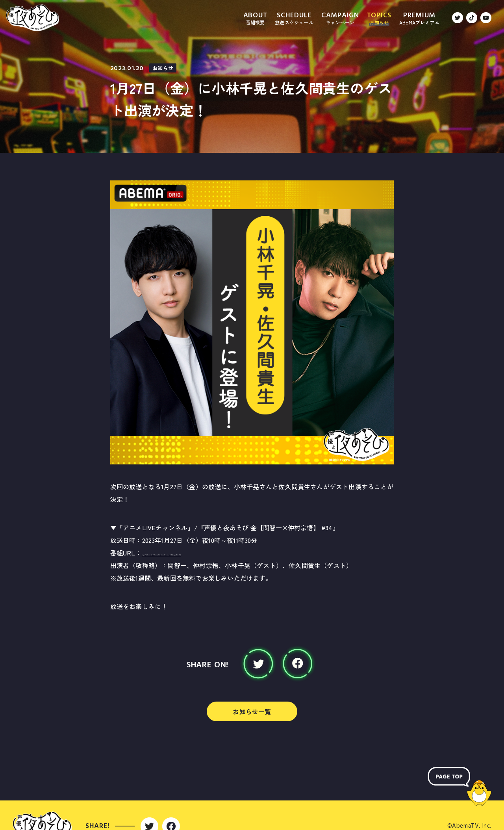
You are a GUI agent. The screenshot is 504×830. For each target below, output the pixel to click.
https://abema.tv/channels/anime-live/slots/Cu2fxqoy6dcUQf (233, 553)
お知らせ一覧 (252, 711)
